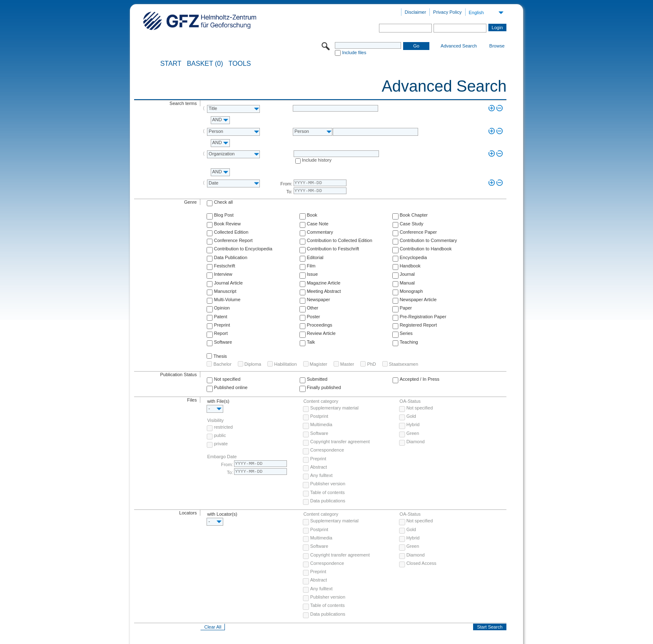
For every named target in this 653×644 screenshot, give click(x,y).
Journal (407, 274)
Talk (311, 342)
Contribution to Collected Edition (340, 240)
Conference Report (233, 240)
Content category (321, 401)
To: (289, 192)
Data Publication (231, 257)
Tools (240, 64)
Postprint (319, 416)
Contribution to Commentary (429, 240)
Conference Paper (418, 232)
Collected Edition (231, 232)
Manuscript (225, 291)
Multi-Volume (227, 300)
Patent (221, 317)
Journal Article (228, 283)
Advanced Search (459, 46)
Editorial (315, 257)
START (171, 64)
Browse (497, 46)
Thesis (220, 356)
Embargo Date (222, 457)
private (221, 444)
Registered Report (418, 325)
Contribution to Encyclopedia (243, 249)
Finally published (324, 387)
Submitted (317, 379)
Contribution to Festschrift (333, 249)
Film (311, 266)
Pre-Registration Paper (423, 317)
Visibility (215, 420)
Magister (319, 364)
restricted (223, 427)
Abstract (319, 467)
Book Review (227, 224)
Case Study (412, 224)
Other (313, 308)
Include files (354, 52)
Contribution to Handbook (426, 249)
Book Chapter (414, 215)
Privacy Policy (447, 12)
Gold (411, 416)
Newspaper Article (418, 300)
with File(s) (218, 401)
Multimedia (321, 424)
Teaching (409, 342)
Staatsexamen (404, 364)
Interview (223, 274)
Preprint (222, 325)
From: (286, 184)
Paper (406, 308)
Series (406, 333)
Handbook (410, 266)
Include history (317, 160)
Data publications (328, 501)
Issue (312, 274)
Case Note (318, 224)
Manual (407, 283)
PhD (371, 364)
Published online (231, 387)
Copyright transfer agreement (340, 442)
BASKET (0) (205, 64)
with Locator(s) (222, 514)
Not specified (227, 379)
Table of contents (328, 492)
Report (221, 333)
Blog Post (224, 215)
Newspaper (319, 300)
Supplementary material (334, 408)
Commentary (320, 232)
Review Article (321, 333)
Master (347, 364)
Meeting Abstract (324, 291)
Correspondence (327, 450)
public (220, 435)
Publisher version (328, 484)
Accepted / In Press (420, 379)
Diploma (253, 364)
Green (413, 433)
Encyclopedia (413, 257)
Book (312, 215)
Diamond (416, 442)
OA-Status (410, 401)
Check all (223, 202)
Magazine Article (324, 283)
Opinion (222, 308)
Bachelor (222, 364)
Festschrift (225, 266)
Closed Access (421, 563)
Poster (314, 317)
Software (223, 342)
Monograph (411, 291)
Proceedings (320, 325)
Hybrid (413, 424)
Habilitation (285, 364)
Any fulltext (322, 475)
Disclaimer (415, 12)
